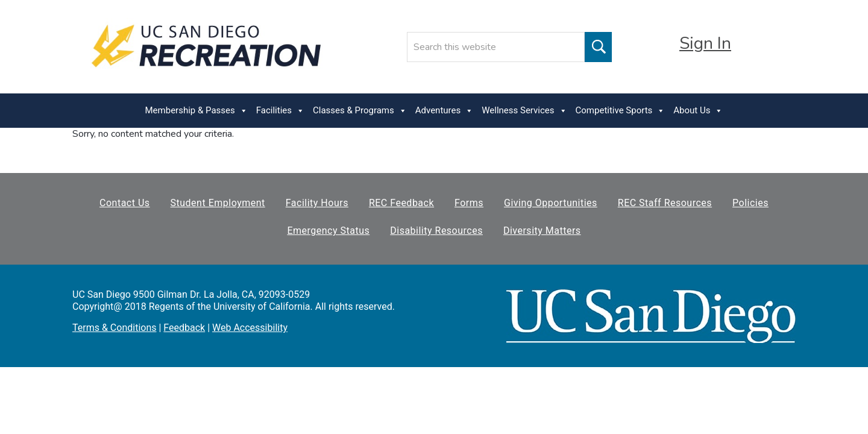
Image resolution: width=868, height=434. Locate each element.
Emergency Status (328, 231)
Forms (469, 203)
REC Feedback (401, 203)
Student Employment (218, 203)
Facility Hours (317, 203)
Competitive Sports (621, 111)
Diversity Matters (542, 231)
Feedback (184, 328)
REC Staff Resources (665, 203)
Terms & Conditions (115, 328)
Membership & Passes (197, 111)
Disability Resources (436, 231)
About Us (698, 111)
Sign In (705, 43)
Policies (750, 203)
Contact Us (125, 203)
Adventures (444, 111)
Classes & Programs (360, 111)
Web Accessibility (250, 328)
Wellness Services (524, 111)
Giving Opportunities (551, 203)
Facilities (280, 111)
